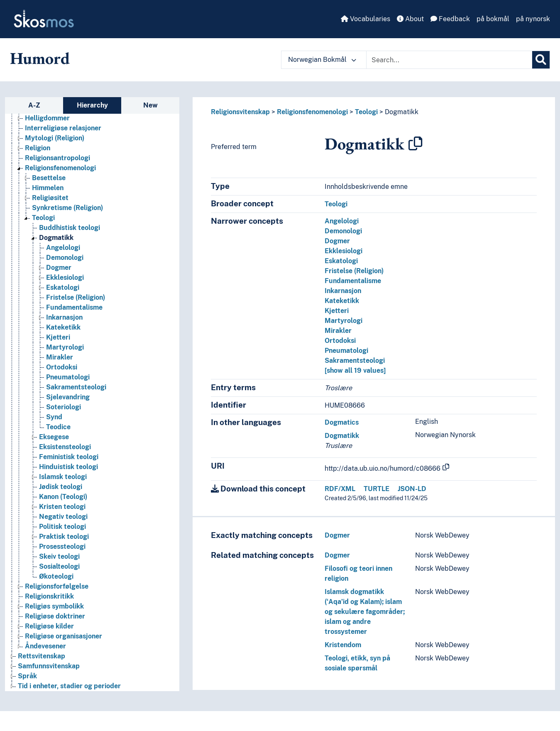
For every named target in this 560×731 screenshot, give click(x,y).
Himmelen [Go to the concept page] (48, 188)
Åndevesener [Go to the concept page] (45, 646)
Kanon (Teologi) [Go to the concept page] (63, 497)
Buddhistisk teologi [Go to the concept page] (70, 228)
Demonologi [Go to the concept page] (65, 258)
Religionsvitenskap (240, 112)
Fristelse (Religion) (354, 271)
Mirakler (338, 331)
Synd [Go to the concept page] (54, 417)
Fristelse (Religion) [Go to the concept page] (76, 297)
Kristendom (343, 645)
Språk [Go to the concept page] (27, 676)
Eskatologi (341, 261)
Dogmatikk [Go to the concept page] (56, 238)
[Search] (541, 60)
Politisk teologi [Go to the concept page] (62, 527)
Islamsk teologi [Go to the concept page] (63, 477)
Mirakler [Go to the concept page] (60, 357)
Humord (40, 58)
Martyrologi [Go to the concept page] (65, 347)
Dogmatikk (402, 112)
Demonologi (343, 231)
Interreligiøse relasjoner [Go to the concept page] (63, 128)
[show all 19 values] (355, 370)
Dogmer (337, 241)
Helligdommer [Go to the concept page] (47, 118)
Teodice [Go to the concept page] (58, 427)
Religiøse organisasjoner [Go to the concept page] (64, 636)
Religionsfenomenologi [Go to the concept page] (60, 168)
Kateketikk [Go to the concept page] (63, 327)
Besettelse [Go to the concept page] (49, 178)
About (410, 19)
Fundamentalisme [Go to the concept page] (74, 307)
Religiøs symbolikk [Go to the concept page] (54, 606)
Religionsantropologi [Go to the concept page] (57, 158)
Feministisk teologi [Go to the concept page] (69, 457)
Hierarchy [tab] (92, 105)
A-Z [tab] (34, 105)
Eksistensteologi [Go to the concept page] (65, 447)
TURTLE (377, 489)
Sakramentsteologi (355, 361)
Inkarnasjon (343, 291)
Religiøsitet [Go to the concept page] (50, 198)
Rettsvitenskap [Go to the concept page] (42, 656)
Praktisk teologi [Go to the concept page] (64, 537)
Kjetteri (337, 311)
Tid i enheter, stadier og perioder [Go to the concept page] (69, 686)
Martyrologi (344, 321)
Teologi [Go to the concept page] (43, 218)
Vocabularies (366, 19)
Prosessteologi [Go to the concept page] (62, 546)
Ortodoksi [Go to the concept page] (62, 367)
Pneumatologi (346, 351)
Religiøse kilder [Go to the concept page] (49, 626)
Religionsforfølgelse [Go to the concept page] (57, 586)
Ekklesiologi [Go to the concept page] (65, 277)
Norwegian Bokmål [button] (322, 60)
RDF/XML (340, 489)
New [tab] (150, 105)
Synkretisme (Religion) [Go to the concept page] (67, 208)
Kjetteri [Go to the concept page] (58, 337)
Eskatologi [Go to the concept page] (63, 287)
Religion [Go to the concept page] (38, 148)
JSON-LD (412, 489)
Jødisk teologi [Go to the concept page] (61, 487)
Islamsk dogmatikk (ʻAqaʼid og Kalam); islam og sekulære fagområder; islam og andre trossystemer (365, 612)
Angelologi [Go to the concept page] (63, 248)
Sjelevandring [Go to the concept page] (68, 397)
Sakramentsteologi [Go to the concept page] (76, 387)
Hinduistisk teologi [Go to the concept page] (68, 467)
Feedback (450, 19)
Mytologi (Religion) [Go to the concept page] (55, 138)
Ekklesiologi (344, 251)
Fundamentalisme (353, 281)
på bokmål (493, 19)
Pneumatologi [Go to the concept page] (68, 377)
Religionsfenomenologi (312, 112)
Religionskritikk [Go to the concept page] (49, 596)
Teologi (366, 112)
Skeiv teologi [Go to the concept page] (59, 556)
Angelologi (342, 221)
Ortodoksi (340, 341)
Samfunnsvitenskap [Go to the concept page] (49, 666)
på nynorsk (533, 19)
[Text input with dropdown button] (449, 60)
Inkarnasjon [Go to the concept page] (64, 317)
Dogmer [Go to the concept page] (59, 268)
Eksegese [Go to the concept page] (54, 437)
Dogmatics (342, 422)
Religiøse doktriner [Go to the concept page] (55, 616)
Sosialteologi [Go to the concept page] (59, 566)
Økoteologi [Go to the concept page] (56, 576)
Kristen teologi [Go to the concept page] (62, 507)
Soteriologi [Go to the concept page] (64, 407)
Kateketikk (342, 301)
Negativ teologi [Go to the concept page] (63, 517)
